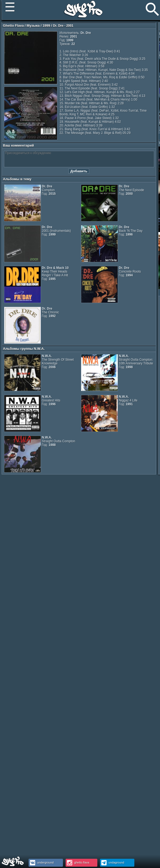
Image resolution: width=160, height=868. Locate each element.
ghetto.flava (77, 862)
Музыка (33, 26)
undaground (112, 862)
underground (41, 862)
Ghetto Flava (13, 26)
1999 (46, 26)
